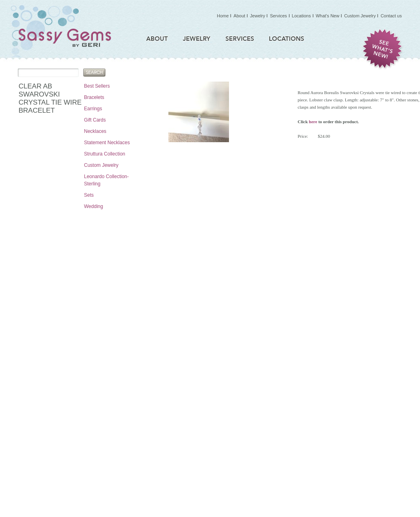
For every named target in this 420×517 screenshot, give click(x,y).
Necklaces (95, 131)
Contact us (391, 16)
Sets (89, 195)
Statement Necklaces (107, 143)
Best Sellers (97, 86)
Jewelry (257, 16)
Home (223, 16)
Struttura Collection (105, 154)
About (239, 16)
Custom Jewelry (101, 165)
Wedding (93, 206)
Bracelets (94, 97)
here (313, 122)
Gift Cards (95, 120)
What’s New (328, 16)
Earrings (93, 109)
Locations (301, 16)
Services (278, 16)
